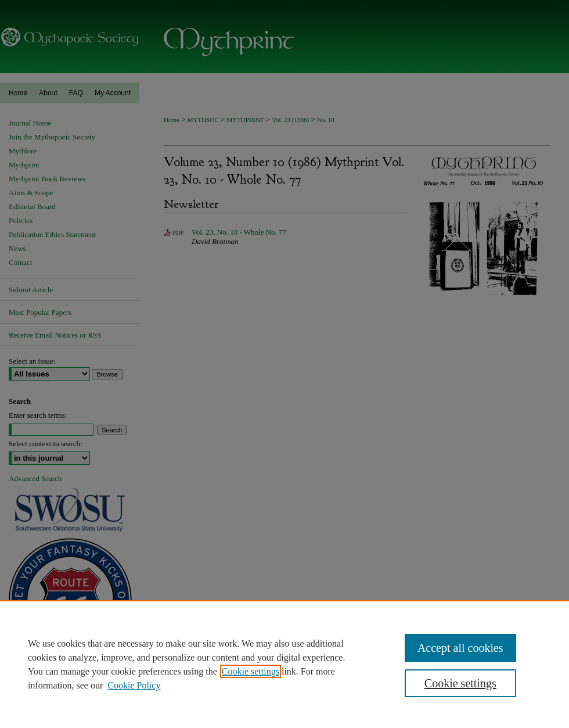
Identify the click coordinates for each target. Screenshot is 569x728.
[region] (284, 664)
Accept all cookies (460, 648)
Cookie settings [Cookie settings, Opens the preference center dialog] (460, 683)
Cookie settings (251, 671)
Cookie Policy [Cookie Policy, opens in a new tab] (134, 685)
